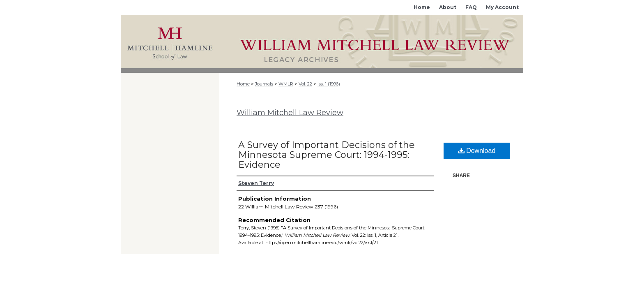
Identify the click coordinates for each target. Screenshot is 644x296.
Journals (264, 84)
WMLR (286, 84)
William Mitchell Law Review (290, 113)
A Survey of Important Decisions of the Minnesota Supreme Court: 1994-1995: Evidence (327, 155)
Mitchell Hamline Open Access (371, 42)
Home (243, 84)
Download (477, 151)
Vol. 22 (305, 84)
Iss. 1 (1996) (329, 84)
